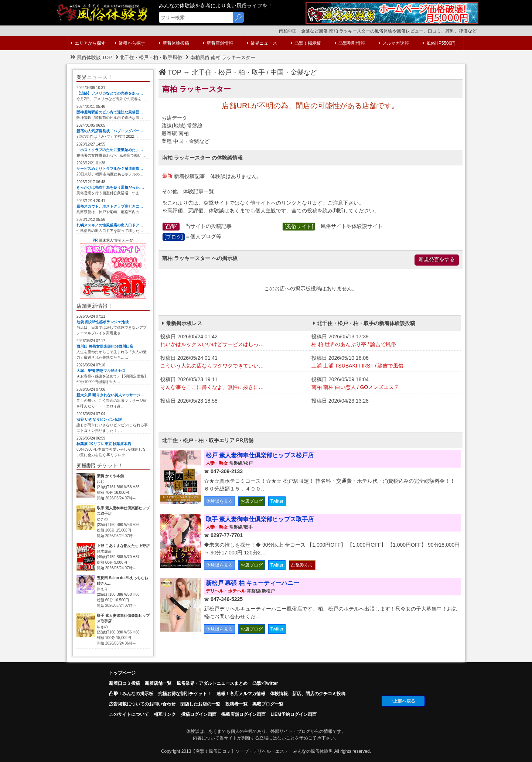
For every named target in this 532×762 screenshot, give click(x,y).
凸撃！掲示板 (306, 43)
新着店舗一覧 (158, 683)
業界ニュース (262, 43)
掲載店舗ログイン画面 (243, 714)
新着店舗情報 (218, 43)
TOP (170, 72)
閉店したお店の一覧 (200, 704)
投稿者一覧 (236, 704)
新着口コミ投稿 (125, 683)
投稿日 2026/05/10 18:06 (385, 362)
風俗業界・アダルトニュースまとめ (212, 683)
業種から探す (130, 43)
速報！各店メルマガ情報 (241, 694)
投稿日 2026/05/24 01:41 (234, 362)
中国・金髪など (294, 72)
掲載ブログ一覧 (268, 704)
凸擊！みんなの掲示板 (131, 694)
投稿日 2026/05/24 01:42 (234, 341)
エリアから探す (88, 43)
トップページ (122, 673)
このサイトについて (129, 714)
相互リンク (165, 714)
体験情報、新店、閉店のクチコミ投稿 (308, 694)
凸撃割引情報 (350, 43)
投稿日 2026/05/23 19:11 (234, 384)
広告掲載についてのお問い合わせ (142, 704)
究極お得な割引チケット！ (185, 694)
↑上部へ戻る (403, 701)
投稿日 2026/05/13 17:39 (385, 341)
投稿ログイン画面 (199, 714)
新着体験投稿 (174, 43)
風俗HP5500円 (439, 43)
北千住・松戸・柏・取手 (228, 72)
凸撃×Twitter (265, 683)
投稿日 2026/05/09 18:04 (385, 384)
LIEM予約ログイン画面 (294, 714)
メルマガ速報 (394, 43)
